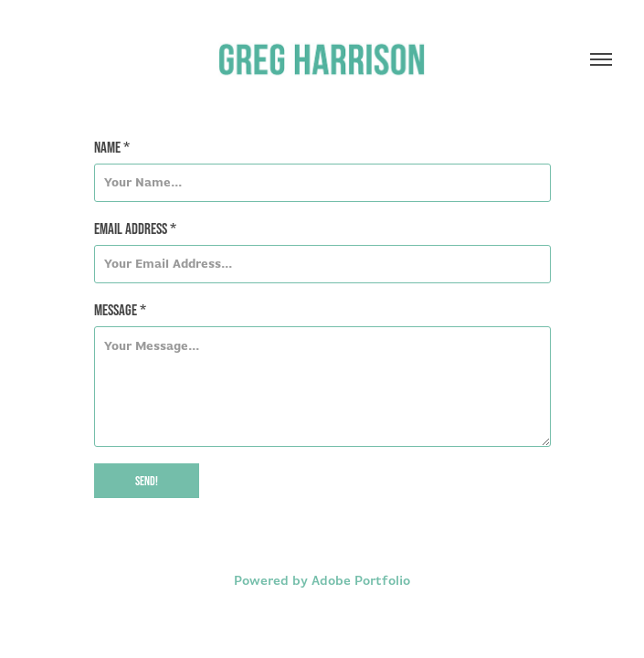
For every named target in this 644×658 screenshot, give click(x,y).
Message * (120, 309)
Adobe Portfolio (361, 580)
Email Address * (135, 228)
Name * (112, 147)
